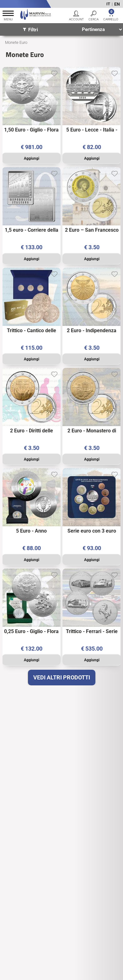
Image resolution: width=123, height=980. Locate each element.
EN (117, 4)
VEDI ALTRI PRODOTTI (62, 677)
